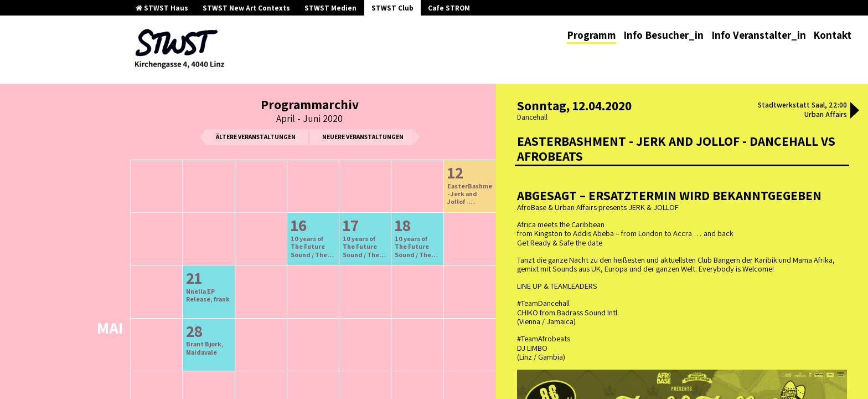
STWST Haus (162, 8)
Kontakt (832, 35)
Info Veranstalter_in (759, 35)
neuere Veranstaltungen (363, 137)
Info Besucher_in (663, 35)
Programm (591, 35)
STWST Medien (330, 8)
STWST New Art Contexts (246, 8)
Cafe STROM (449, 8)
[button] (855, 111)
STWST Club (392, 8)
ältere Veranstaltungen (256, 137)
